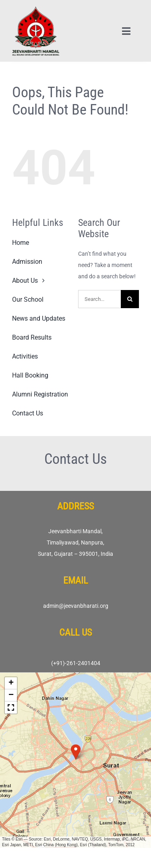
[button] (76, 752)
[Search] (130, 299)
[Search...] (99, 299)
